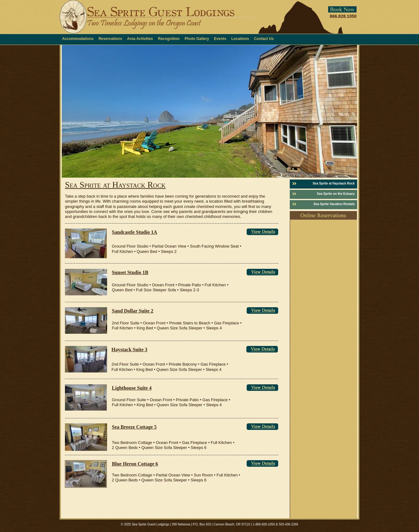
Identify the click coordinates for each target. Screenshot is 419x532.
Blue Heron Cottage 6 (135, 464)
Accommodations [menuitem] (78, 39)
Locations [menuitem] (240, 39)
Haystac (120, 350)
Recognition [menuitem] (169, 39)
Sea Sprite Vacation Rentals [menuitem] (334, 204)
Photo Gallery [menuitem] (197, 39)
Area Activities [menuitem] (140, 39)
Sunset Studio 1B (130, 272)
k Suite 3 (138, 350)
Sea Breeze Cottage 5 (134, 427)
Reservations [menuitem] (110, 39)
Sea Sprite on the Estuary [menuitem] (336, 194)
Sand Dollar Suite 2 (133, 311)
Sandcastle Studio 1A (134, 232)
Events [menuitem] (220, 39)
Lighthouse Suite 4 (132, 388)
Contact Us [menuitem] (264, 39)
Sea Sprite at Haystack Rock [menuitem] (334, 183)
